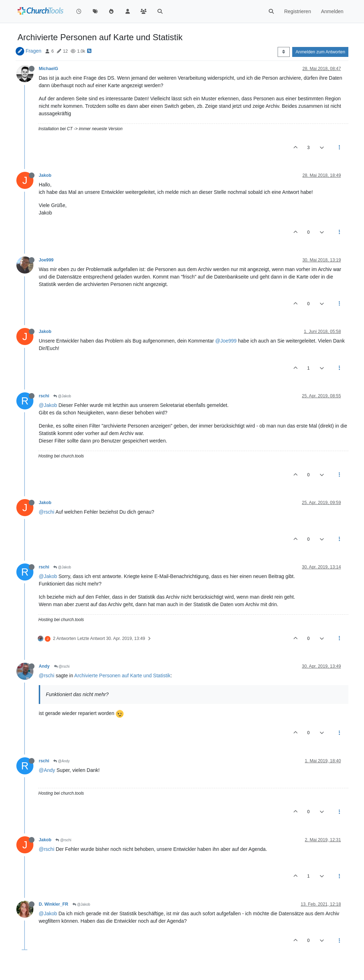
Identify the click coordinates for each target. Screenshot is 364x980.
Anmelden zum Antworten (320, 52)
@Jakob (62, 396)
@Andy (61, 761)
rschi (44, 396)
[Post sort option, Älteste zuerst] (283, 52)
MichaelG (48, 69)
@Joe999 (226, 341)
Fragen (33, 51)
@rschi (47, 512)
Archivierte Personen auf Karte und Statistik (122, 676)
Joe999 (46, 260)
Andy (44, 666)
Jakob (45, 175)
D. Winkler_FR (53, 904)
